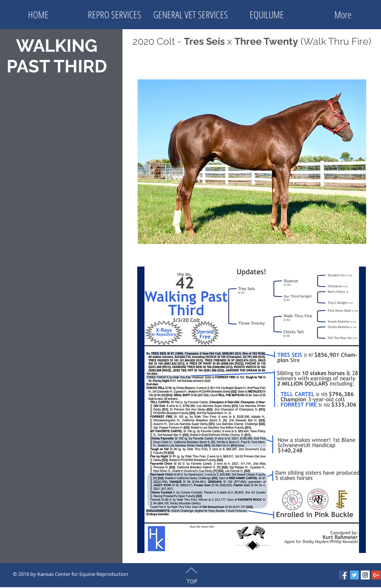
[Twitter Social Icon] (354, 575)
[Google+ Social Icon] (376, 575)
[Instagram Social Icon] (365, 575)
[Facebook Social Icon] (343, 575)
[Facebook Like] (194, 574)
